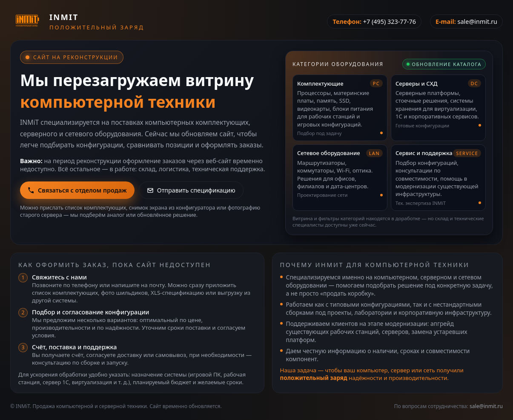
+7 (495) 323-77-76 (390, 22)
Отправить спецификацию (191, 190)
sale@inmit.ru (477, 22)
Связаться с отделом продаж (77, 190)
